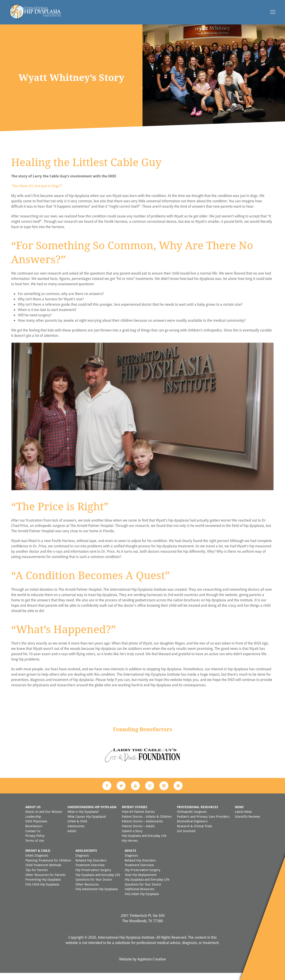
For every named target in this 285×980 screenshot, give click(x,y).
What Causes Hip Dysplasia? (87, 824)
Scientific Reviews (247, 824)
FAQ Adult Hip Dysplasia (142, 901)
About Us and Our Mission (44, 819)
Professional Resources (197, 814)
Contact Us (33, 838)
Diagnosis (82, 863)
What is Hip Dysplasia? (83, 819)
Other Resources (87, 891)
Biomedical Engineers (192, 828)
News (239, 814)
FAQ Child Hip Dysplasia (42, 891)
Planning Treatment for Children (48, 867)
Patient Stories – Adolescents (142, 828)
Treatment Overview (90, 872)
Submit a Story (132, 838)
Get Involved (186, 838)
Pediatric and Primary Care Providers (203, 824)
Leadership (33, 824)
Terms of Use (35, 848)
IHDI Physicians (36, 828)
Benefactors (34, 833)
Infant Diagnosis (37, 863)
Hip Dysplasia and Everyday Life (144, 843)
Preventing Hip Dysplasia (43, 887)
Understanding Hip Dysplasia (92, 814)
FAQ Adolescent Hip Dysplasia (97, 896)
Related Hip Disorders (91, 867)
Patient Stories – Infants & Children (147, 824)
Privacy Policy (35, 843)
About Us (33, 814)
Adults (72, 838)
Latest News (243, 819)
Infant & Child (77, 828)
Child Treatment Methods (43, 872)
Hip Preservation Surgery (93, 877)
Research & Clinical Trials (194, 833)
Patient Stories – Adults (138, 833)
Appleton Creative (152, 966)
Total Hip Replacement (141, 882)
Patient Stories (134, 814)
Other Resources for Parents (45, 882)
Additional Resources (139, 896)
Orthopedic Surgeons (192, 819)
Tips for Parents (37, 877)
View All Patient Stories (138, 819)
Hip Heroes (130, 848)
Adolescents (76, 833)
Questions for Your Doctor (94, 887)
